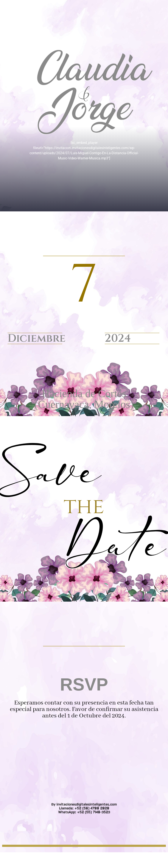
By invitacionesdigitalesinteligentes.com (84, 309)
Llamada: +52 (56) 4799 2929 (84, 313)
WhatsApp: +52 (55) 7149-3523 (84, 317)
